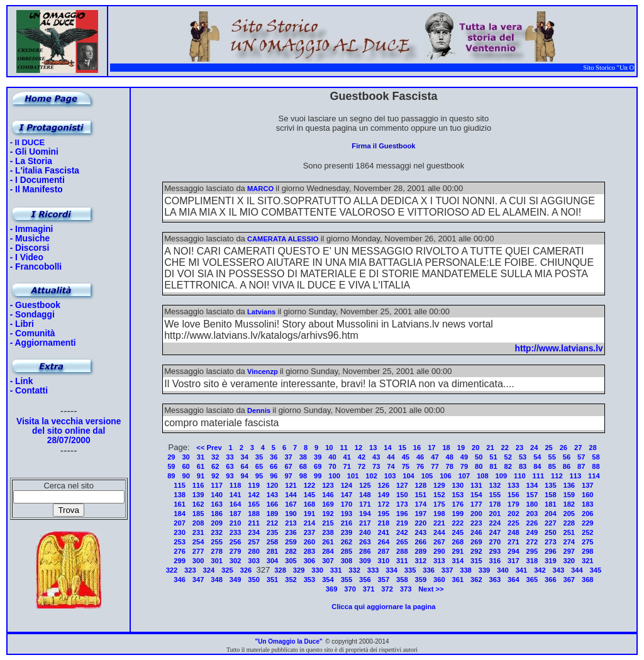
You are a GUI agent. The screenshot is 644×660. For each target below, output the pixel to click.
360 (439, 580)
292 (476, 551)
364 (514, 580)
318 (532, 561)
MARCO (260, 189)
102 (371, 476)
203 (532, 514)
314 (458, 561)
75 (406, 466)
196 (402, 514)
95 (259, 476)
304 (273, 561)
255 (217, 542)
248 (514, 532)
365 (532, 580)
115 (180, 485)
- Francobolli (36, 267)
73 (376, 466)
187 (236, 514)
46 (420, 457)
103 (390, 476)
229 (588, 523)
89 (171, 476)
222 (458, 523)
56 (567, 457)
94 (245, 476)
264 (384, 542)
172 (384, 504)
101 (353, 476)
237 (310, 532)
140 (217, 495)
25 (548, 448)
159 (569, 495)
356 (365, 580)
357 (384, 580)
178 (495, 504)
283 (310, 551)
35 (259, 457)
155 (495, 495)
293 (495, 551)
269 (476, 542)
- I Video (27, 257)
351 (273, 580)
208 (198, 523)
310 (384, 561)
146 (328, 495)
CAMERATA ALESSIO (283, 239)
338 (466, 570)
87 (581, 466)
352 (291, 580)
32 (215, 457)
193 (347, 514)
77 (435, 466)
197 (421, 514)
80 (479, 466)
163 (217, 504)
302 (236, 561)
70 (332, 466)
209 (217, 523)
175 (439, 504)
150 (402, 495)
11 (343, 448)
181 (551, 504)
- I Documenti (37, 180)
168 (310, 504)
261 (328, 542)
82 (508, 466)
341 (522, 570)
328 (280, 570)
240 (365, 532)
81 (493, 466)
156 (514, 495)
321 (588, 561)
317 (514, 561)
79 (464, 466)
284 (328, 551)
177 (476, 504)
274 (569, 542)
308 (347, 561)
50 (479, 457)
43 (376, 457)
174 (421, 504)
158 (551, 495)
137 (588, 485)
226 (532, 523)
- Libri (22, 324)
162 (198, 504)
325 (227, 570)
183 (588, 504)
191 (310, 514)
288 (402, 551)
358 (402, 580)
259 (291, 542)
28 (592, 448)
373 (406, 589)
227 (551, 523)
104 (408, 476)
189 (273, 514)
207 (180, 523)
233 (236, 532)
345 (596, 570)
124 (347, 485)
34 (245, 457)
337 (447, 570)
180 (532, 504)
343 (559, 570)
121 (291, 485)
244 (439, 532)
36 (274, 457)
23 (519, 448)
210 (236, 523)
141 (236, 495)
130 (458, 485)
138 (180, 495)
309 (365, 561)
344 (577, 570)
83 (523, 466)
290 (439, 551)
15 (402, 448)
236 (291, 532)
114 (594, 476)
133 (514, 485)
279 (236, 551)
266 (421, 542)
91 (201, 476)
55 (552, 457)
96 (274, 476)
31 (201, 457)
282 (291, 551)
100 (334, 476)
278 (217, 551)
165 (254, 504)
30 (186, 457)
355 (347, 580)
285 (347, 551)
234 (254, 532)
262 (347, 542)
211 (254, 523)
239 (347, 532)
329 (299, 570)
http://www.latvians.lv (559, 349)
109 (502, 476)
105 (427, 476)
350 (254, 580)
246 (476, 532)
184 (180, 514)
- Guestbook (35, 305)
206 (588, 514)
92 (215, 476)
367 (569, 580)
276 (180, 551)
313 (439, 561)
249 (532, 532)
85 (552, 466)
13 (373, 448)
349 (236, 580)
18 (446, 448)
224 (495, 523)
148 (365, 495)
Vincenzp (263, 371)
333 (373, 570)
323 (190, 570)
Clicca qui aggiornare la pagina (383, 607)
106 (446, 476)
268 (458, 542)
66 (274, 466)
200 (476, 514)
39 (318, 457)
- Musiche (30, 239)
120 (273, 485)
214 (310, 523)
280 (254, 551)
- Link (22, 381)
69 (318, 466)
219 (402, 523)
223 (476, 523)
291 (458, 551)
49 (464, 457)
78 (449, 466)
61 (201, 466)
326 (246, 570)
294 (514, 551)
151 (421, 495)
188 (254, 514)
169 (328, 504)
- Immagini (32, 229)
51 (493, 457)
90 (186, 476)
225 (514, 523)
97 (288, 476)
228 (569, 523)
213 (291, 523)
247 (495, 532)
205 (569, 514)
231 (198, 532)
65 (259, 466)
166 (273, 504)
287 (384, 551)
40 (332, 457)
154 (476, 495)
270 (495, 542)
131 (476, 485)
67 (288, 466)
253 (180, 542)
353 (310, 580)
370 (350, 589)
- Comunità (33, 333)
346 (180, 580)
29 (171, 457)
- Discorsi (30, 248)
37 (288, 457)
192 (328, 514)
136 (569, 485)
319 (551, 561)
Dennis (259, 410)
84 (537, 466)
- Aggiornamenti (43, 343)
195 (384, 514)
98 (303, 476)
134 (532, 485)
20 (475, 448)
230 (180, 532)
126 (384, 485)
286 (365, 551)
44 (391, 457)
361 (458, 580)
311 (402, 561)
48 (449, 457)
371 (369, 589)
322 (172, 570)
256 (236, 542)
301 (217, 561)
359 (421, 580)
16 (417, 448)
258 (273, 542)
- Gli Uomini (34, 152)
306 (310, 561)
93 (230, 476)
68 (303, 466)
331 (336, 570)
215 (328, 523)
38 (303, 457)
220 (421, 523)
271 (514, 542)
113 (576, 476)
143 (273, 495)
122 (310, 485)
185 (198, 514)
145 (310, 495)
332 (354, 570)
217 (365, 523)
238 (328, 532)
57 (581, 457)
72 (362, 466)
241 (384, 532)
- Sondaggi (32, 315)
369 (332, 589)
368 (588, 580)
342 (540, 570)
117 (217, 485)
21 (490, 448)
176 (458, 504)
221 (439, 523)
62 (215, 466)
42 (362, 457)
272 (532, 542)
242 (402, 532)
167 (291, 504)
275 (588, 542)
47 (435, 457)
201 (495, 514)
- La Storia (31, 161)
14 (387, 448)
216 (347, 523)
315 (476, 561)
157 (532, 495)
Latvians (262, 312)
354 (328, 580)
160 (588, 495)
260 (310, 542)
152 (439, 495)
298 (588, 551)
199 (458, 514)
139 (198, 495)
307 (328, 561)
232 (217, 532)
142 (254, 495)
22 (505, 448)
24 (534, 448)
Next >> (431, 589)
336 (429, 570)
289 (421, 551)
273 (551, 542)
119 (254, 485)
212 (273, 523)
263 (365, 542)
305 (291, 561)
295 (532, 551)
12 (358, 448)
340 (503, 570)
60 (186, 466)
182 (569, 504)
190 (291, 514)
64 (245, 466)
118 (236, 485)
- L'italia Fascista (45, 171)
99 (318, 476)
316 (495, 561)
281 (273, 551)
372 (387, 589)
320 (569, 561)
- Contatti (29, 391)
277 (198, 551)
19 (461, 448)
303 (254, 561)
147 (347, 495)
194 (365, 514)
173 (402, 504)
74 (391, 466)
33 (230, 457)
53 (523, 457)
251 (569, 532)
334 (391, 570)
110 (520, 476)
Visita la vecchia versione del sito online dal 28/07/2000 (69, 431)
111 (539, 476)
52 (508, 457)
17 (431, 448)
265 (402, 542)
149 (384, 495)
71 (347, 466)
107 (464, 476)
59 (171, 466)
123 (328, 485)
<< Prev (209, 448)
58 (596, 457)
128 (421, 485)
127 (402, 485)
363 (495, 580)
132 (495, 485)
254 (198, 542)
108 (483, 476)
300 (198, 561)
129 (439, 485)
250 (551, 532)
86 (567, 466)
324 (209, 570)
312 (421, 561)
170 (347, 504)
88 (596, 466)
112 (557, 476)
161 (180, 504)
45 (406, 457)
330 (317, 570)
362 (476, 580)
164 (236, 504)
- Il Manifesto (36, 190)
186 (217, 514)
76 (420, 466)
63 (230, 466)
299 (180, 561)
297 (569, 551)
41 (347, 457)
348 (217, 580)
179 (514, 504)
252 (588, 532)
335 (410, 570)
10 (329, 448)
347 (198, 580)
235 (273, 532)
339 (485, 570)
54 (537, 457)
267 (439, 542)
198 (439, 514)
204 (551, 514)
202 (514, 514)
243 (421, 532)
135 (551, 485)
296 (551, 551)
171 (365, 504)
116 (198, 485)
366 (551, 580)
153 (458, 495)
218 (384, 523)
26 (563, 448)
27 (578, 448)
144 (291, 495)
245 (458, 532)
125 (365, 485)
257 (254, 542)
